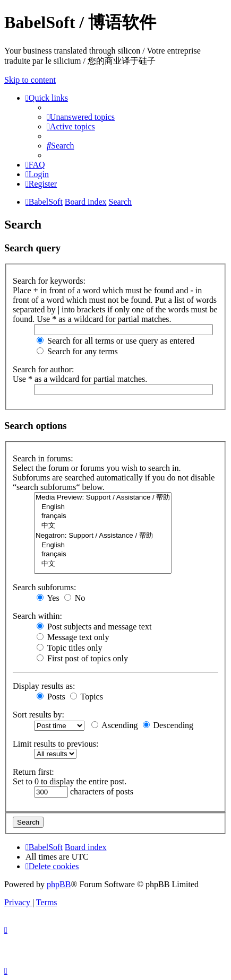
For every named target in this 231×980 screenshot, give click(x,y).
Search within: (37, 616)
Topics (87, 697)
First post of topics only (82, 658)
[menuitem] (81, 117)
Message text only (73, 637)
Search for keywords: (49, 281)
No (75, 598)
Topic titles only (69, 648)
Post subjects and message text (94, 627)
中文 (103, 526)
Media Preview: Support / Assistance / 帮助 (103, 498)
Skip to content (30, 80)
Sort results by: (38, 715)
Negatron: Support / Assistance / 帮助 (103, 536)
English (103, 507)
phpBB (59, 884)
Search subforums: (45, 587)
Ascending (115, 725)
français (103, 516)
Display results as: (44, 686)
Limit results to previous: (55, 744)
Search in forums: (43, 458)
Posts (51, 697)
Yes (48, 598)
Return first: (33, 772)
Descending (168, 725)
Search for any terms (77, 351)
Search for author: (44, 369)
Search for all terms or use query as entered (115, 341)
